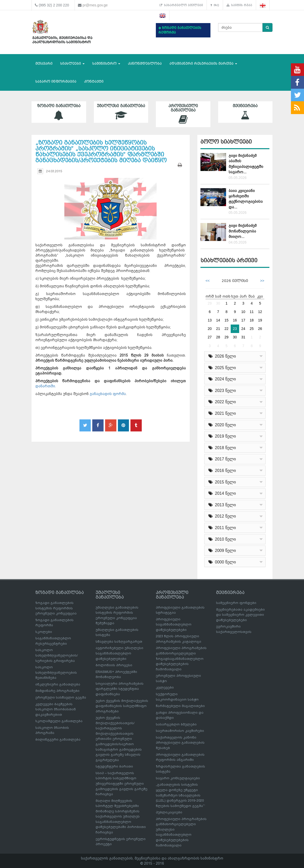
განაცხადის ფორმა (108, 394)
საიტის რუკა (239, 5)
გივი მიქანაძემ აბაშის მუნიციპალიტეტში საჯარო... (246, 164)
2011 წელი (222, 528)
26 (260, 329)
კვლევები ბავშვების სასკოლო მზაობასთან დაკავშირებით (56, 709)
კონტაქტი (94, 81)
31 (243, 337)
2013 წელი (222, 505)
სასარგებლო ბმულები (181, 5)
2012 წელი (222, 516)
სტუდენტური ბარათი (114, 766)
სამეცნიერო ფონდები (236, 603)
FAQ (215, 5)
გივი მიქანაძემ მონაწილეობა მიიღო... (243, 231)
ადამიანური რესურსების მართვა (203, 63)
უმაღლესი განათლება (121, 112)
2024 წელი (222, 379)
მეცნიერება (245, 112)
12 (260, 312)
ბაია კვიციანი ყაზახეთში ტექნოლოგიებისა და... (246, 199)
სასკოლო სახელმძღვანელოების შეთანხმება (56, 672)
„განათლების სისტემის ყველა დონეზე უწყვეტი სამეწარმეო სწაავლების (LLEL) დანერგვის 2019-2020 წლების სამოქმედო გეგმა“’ (180, 795)
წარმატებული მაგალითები (180, 706)
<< (208, 281)
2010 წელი (222, 539)
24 (243, 329)
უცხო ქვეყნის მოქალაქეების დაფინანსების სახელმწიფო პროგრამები (122, 706)
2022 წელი (222, 402)
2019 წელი (222, 436)
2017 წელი (222, 459)
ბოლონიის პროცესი (114, 665)
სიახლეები (72, 63)
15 (227, 320)
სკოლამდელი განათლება (59, 721)
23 (235, 329)
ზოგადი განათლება (59, 112)
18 (252, 320)
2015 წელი (222, 482)
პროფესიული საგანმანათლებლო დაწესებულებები (174, 624)
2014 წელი (222, 493)
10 (243, 312)
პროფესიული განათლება (183, 114)
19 (260, 320)
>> (262, 281)
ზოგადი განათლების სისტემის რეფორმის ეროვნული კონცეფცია (56, 608)
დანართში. (46, 386)
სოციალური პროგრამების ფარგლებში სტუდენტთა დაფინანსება (120, 689)
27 (210, 337)
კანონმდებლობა (145, 63)
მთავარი (44, 63)
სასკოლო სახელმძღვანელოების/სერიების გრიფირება (57, 655)
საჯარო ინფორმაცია (56, 81)
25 (252, 329)
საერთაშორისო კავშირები (180, 731)
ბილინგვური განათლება (58, 739)
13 (210, 320)
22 (227, 329)
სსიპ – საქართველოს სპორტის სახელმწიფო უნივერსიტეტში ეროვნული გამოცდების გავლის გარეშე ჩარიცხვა (121, 784)
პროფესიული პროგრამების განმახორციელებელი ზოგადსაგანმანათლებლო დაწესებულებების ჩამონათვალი (181, 658)
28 (218, 337)
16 (235, 320)
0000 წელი (222, 562)
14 (218, 320)
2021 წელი (222, 413)
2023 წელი (222, 391)
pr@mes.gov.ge (95, 5)
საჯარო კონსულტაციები (178, 778)
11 (252, 312)
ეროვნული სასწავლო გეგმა (61, 697)
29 (210, 303)
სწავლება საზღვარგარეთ (119, 642)
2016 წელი (222, 471)
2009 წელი (222, 551)
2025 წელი (222, 368)
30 (218, 303)
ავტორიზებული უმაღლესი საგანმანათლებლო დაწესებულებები (119, 653)
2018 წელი (222, 448)
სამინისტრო (106, 63)
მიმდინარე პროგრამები (57, 691)
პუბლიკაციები (169, 812)
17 (243, 320)
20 (210, 329)
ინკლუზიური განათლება (58, 684)
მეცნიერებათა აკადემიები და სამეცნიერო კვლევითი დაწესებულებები (240, 615)
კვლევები (165, 687)
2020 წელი (222, 425)
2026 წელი (222, 356)
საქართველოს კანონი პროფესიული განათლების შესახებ (180, 743)
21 (218, 329)
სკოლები (44, 632)
